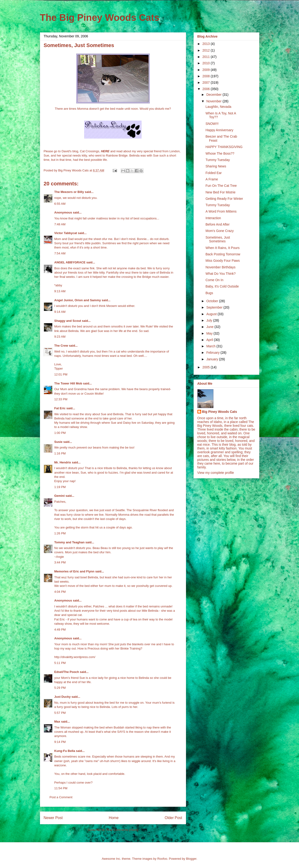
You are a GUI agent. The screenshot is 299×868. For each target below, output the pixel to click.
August (212, 314)
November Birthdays (220, 267)
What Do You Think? (220, 274)
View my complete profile (216, 473)
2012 (206, 50)
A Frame (212, 179)
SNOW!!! (212, 124)
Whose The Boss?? (220, 153)
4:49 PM (60, 630)
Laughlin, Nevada (218, 107)
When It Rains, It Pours (222, 248)
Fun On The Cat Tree (221, 186)
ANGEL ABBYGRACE (70, 262)
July (210, 320)
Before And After (217, 224)
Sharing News (216, 166)
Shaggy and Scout (68, 321)
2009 (206, 70)
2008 (206, 76)
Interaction (213, 218)
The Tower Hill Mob (68, 383)
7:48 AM (60, 224)
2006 (206, 89)
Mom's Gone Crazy (219, 231)
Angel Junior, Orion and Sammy (78, 300)
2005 (206, 367)
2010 (206, 63)
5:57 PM (60, 713)
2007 (206, 83)
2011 (206, 57)
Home (114, 818)
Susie (58, 442)
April (210, 340)
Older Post (173, 818)
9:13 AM (60, 291)
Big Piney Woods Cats (220, 412)
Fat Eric (60, 408)
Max (57, 722)
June (210, 327)
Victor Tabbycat (66, 233)
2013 (206, 44)
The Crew (61, 346)
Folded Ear (213, 173)
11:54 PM (61, 788)
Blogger (191, 859)
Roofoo (162, 859)
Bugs (209, 293)
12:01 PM (61, 374)
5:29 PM (60, 688)
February (213, 353)
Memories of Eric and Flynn (74, 571)
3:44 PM (60, 562)
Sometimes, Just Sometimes (218, 239)
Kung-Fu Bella (65, 751)
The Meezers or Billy (69, 192)
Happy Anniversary (219, 130)
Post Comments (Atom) (122, 830)
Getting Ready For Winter (224, 199)
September (215, 307)
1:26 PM (60, 533)
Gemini (60, 496)
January (213, 359)
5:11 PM (60, 663)
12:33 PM (61, 399)
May (210, 333)
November (214, 101)
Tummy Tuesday (218, 160)
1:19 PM (60, 487)
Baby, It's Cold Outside (222, 286)
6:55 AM (60, 204)
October (213, 301)
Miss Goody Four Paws (223, 261)
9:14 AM (60, 312)
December (214, 95)
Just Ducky (63, 697)
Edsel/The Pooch (67, 672)
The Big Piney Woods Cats (100, 17)
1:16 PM (60, 453)
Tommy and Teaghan (69, 542)
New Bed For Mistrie (220, 192)
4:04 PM (60, 592)
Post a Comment (61, 797)
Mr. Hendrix (63, 462)
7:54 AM (60, 253)
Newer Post (53, 818)
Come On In (214, 280)
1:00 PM (60, 433)
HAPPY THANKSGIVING (224, 147)
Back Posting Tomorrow (223, 254)
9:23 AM (60, 337)
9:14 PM (60, 742)
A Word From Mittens (221, 211)
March (211, 346)
